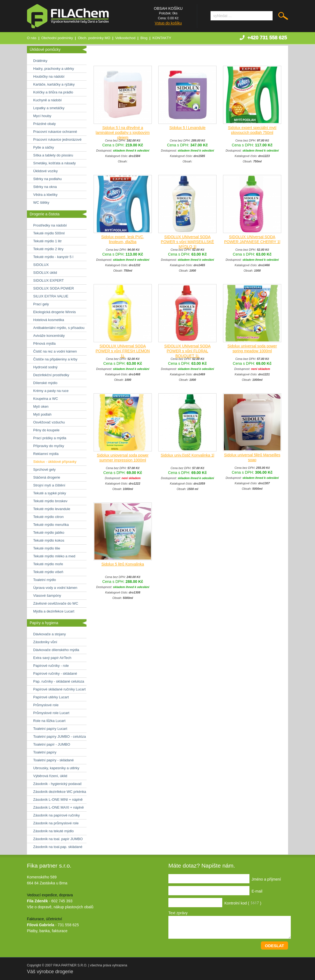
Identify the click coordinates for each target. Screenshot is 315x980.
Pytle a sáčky (44, 147)
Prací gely (41, 304)
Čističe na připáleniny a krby (55, 359)
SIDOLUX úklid (45, 273)
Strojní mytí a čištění (49, 485)
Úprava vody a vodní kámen (55, 588)
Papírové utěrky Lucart (51, 697)
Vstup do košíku (168, 23)
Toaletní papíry (45, 752)
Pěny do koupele (46, 430)
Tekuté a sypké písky (50, 493)
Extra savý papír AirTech (52, 658)
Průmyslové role (46, 705)
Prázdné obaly (44, 124)
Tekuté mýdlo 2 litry (48, 249)
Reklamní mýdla (46, 454)
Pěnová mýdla (44, 343)
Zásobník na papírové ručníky (56, 815)
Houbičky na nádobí (49, 76)
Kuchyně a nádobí (47, 100)
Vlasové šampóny (47, 596)
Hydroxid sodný (45, 367)
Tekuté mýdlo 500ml (49, 233)
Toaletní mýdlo (45, 580)
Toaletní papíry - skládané (53, 760)
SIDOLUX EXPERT (48, 280)
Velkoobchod (125, 38)
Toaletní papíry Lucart (50, 729)
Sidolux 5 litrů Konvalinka (123, 564)
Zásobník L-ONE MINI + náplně (58, 800)
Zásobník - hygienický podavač (57, 784)
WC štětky (41, 202)
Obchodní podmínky (57, 38)
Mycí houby (42, 116)
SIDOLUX (41, 265)
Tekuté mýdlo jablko (49, 533)
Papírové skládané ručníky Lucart (59, 689)
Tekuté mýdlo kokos (49, 540)
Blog (144, 38)
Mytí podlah (42, 414)
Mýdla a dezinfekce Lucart (54, 611)
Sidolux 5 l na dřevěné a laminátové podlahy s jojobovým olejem (123, 133)
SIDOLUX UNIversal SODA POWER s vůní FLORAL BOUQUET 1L (187, 351)
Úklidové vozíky (45, 171)
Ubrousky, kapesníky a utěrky (56, 768)
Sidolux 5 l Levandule (187, 128)
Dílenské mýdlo (45, 383)
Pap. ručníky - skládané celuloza (59, 681)
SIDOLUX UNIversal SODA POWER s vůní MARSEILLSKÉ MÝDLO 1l (187, 242)
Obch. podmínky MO (94, 38)
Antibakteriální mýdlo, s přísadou (59, 328)
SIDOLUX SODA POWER (54, 288)
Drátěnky (40, 61)
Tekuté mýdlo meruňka (51, 525)
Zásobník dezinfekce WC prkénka (60, 792)
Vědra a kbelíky (45, 195)
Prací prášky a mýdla (50, 438)
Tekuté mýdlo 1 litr (47, 241)
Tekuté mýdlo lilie (47, 548)
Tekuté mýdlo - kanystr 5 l (53, 257)
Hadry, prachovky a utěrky (54, 69)
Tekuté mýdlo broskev (50, 501)
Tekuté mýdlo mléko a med (54, 556)
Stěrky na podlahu (47, 179)
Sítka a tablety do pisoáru (53, 155)
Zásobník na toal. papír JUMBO (58, 839)
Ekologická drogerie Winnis (55, 312)
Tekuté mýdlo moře (48, 564)
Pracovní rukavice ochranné (55, 132)
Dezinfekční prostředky (51, 375)
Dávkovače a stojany (50, 634)
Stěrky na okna (45, 187)
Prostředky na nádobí (50, 225)
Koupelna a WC (46, 399)
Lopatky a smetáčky (49, 108)
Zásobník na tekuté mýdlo (53, 831)
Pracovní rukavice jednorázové (57, 139)
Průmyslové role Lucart (51, 713)
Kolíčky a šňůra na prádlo (53, 92)
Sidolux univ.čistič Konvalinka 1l (188, 455)
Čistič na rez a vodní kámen (55, 351)
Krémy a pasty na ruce (51, 391)
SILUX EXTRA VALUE (51, 296)
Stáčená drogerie (47, 477)
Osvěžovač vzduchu (49, 422)
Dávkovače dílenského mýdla (56, 650)
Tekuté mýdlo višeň (48, 572)
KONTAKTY (162, 38)
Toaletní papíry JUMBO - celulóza (60, 736)
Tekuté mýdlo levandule (52, 509)
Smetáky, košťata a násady (54, 163)
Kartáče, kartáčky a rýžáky (54, 84)
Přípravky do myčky (49, 446)
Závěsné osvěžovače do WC (56, 603)
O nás (32, 38)
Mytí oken (41, 406)
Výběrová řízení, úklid (50, 776)
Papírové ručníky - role (51, 666)
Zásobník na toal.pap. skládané (58, 847)
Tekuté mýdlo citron (48, 517)
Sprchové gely (44, 469)
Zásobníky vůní (45, 642)
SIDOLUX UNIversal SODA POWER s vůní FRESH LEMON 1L (123, 351)
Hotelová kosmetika (49, 320)
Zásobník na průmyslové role (56, 823)
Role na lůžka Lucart (49, 721)
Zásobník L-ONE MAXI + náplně (58, 807)
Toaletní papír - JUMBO (52, 744)
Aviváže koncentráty (49, 336)
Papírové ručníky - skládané (55, 673)
